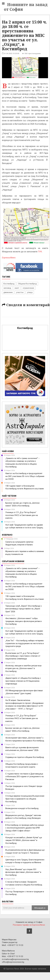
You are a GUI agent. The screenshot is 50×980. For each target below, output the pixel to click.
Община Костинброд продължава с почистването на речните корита (22, 765)
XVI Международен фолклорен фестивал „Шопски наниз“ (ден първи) (24, 692)
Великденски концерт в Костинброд (22, 808)
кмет (17, 288)
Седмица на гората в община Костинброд (25, 757)
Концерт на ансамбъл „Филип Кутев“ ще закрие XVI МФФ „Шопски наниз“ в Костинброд (24, 840)
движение (8, 292)
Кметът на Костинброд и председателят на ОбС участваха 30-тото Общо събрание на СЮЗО (25, 476)
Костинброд (9, 284)
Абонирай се (40, 908)
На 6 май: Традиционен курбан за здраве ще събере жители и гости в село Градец (24, 526)
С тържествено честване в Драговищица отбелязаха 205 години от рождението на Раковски (24, 777)
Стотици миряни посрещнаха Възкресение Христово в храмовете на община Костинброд (25, 799)
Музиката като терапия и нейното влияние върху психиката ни (25, 553)
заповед (7, 288)
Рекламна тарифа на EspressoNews (29, 925)
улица (30, 292)
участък (20, 292)
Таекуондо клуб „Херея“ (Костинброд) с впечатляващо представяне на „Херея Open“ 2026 (24, 609)
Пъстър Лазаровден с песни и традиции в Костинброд (25, 893)
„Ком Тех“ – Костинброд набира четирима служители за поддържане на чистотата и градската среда (25, 643)
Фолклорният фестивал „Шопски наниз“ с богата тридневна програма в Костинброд (25, 739)
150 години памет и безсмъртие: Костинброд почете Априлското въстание (25, 487)
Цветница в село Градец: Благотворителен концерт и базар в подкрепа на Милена (25, 861)
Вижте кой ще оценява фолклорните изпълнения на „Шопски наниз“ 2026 (22, 749)
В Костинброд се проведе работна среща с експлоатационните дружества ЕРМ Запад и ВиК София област (25, 828)
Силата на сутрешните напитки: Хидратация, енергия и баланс (19, 543)
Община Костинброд (27, 284)
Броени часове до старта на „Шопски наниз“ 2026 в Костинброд (22, 504)
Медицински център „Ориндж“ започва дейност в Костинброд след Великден (23, 817)
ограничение (28, 288)
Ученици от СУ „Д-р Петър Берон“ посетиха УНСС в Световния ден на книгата (22, 515)
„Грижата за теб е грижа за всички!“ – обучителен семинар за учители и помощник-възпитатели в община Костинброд (22, 463)
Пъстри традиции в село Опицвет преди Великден (24, 788)
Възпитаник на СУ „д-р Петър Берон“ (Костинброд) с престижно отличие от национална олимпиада (23, 656)
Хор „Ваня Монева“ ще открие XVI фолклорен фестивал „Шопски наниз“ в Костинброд (23, 872)
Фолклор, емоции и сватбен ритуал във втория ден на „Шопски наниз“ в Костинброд (23, 668)
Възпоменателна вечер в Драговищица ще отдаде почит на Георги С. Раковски (25, 851)
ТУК (40, 252)
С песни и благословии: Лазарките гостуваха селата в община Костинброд (24, 883)
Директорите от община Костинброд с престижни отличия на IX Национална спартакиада (23, 681)
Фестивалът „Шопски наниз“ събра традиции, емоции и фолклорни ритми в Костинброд (23, 621)
